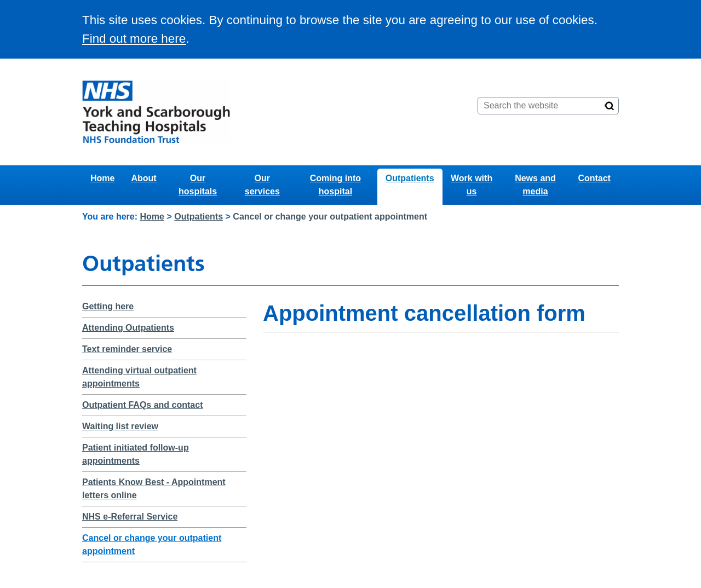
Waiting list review (120, 426)
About (143, 178)
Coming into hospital (335, 185)
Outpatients (410, 178)
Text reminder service (127, 349)
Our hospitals (198, 185)
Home (102, 178)
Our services (262, 185)
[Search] (610, 106)
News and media (535, 185)
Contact (594, 178)
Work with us (472, 185)
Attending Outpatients (128, 328)
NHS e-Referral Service (130, 517)
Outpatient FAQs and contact (142, 405)
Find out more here (134, 39)
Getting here (108, 306)
